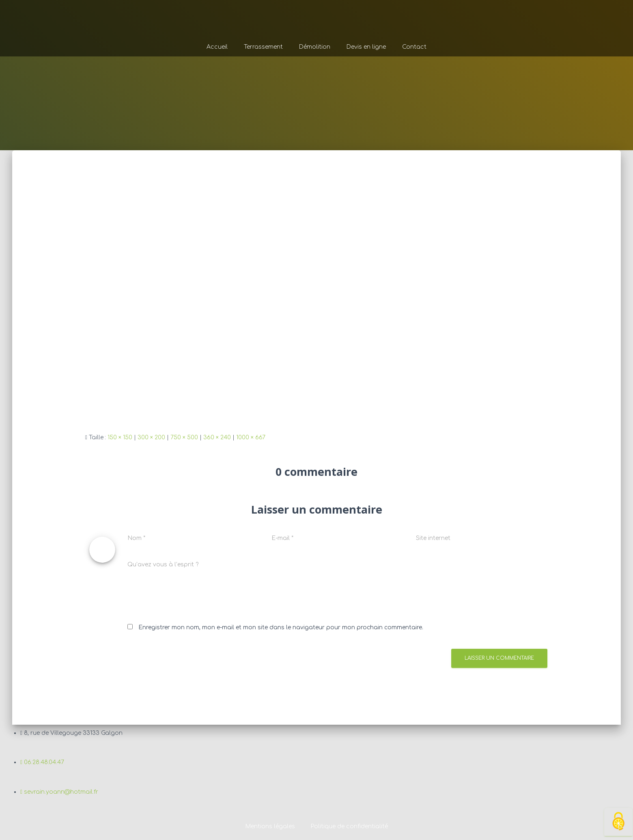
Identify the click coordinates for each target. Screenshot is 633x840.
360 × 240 (217, 437)
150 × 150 (120, 437)
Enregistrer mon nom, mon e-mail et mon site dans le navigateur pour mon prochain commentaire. (281, 627)
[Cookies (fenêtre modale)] (618, 822)
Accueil (217, 47)
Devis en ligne (366, 47)
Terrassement (263, 47)
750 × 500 (184, 437)
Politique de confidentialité (349, 826)
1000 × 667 (251, 437)
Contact (414, 47)
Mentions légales (270, 826)
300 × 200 (151, 437)
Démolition (315, 47)
